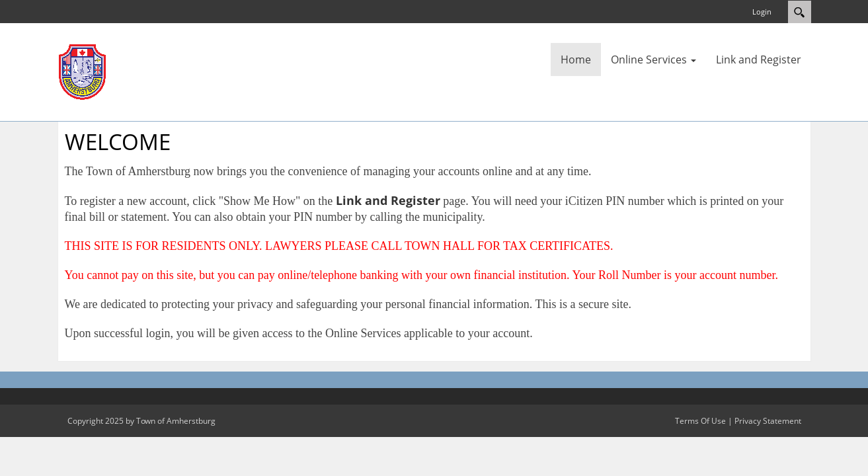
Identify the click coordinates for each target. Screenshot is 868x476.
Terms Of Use (700, 421)
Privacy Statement (768, 421)
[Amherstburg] (82, 71)
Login (762, 12)
